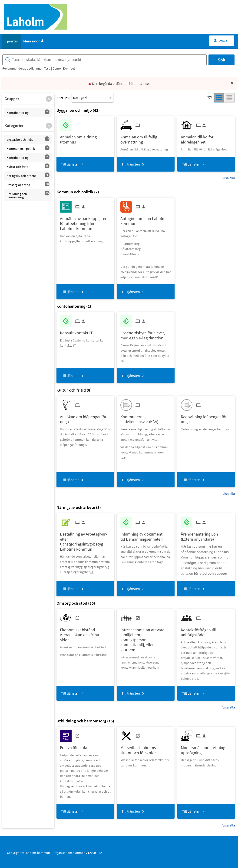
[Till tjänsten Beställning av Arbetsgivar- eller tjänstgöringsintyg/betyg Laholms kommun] (85, 540)
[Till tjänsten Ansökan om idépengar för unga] (85, 418)
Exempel (69, 68)
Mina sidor (34, 41)
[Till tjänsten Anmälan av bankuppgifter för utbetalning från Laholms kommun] (85, 222)
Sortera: (63, 98)
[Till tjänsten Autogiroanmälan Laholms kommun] (146, 219)
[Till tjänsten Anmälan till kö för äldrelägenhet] (206, 138)
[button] (49, 99)
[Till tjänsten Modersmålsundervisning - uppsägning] (206, 748)
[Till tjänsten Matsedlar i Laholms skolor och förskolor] (146, 748)
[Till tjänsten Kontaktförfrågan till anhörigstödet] (206, 631)
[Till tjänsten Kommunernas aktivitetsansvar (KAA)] (146, 418)
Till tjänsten (70, 164)
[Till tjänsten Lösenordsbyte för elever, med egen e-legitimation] (146, 334)
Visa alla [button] (229, 178)
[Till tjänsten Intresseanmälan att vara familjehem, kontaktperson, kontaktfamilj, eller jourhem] (146, 638)
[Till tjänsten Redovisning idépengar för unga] (206, 418)
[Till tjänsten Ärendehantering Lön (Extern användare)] (206, 535)
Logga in (222, 40)
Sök (221, 60)
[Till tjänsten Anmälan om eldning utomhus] (85, 138)
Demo (57, 68)
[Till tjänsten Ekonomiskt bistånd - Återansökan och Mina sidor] (85, 633)
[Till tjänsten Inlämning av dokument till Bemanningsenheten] (146, 535)
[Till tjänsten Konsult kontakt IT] (78, 331)
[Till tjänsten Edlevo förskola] (75, 746)
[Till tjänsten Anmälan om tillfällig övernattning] (146, 138)
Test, (47, 68)
